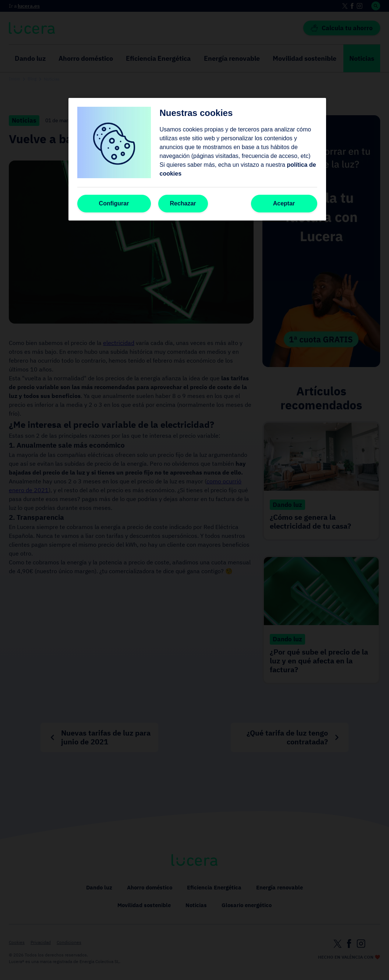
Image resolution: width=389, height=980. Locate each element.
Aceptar (284, 203)
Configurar (114, 203)
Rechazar (183, 203)
